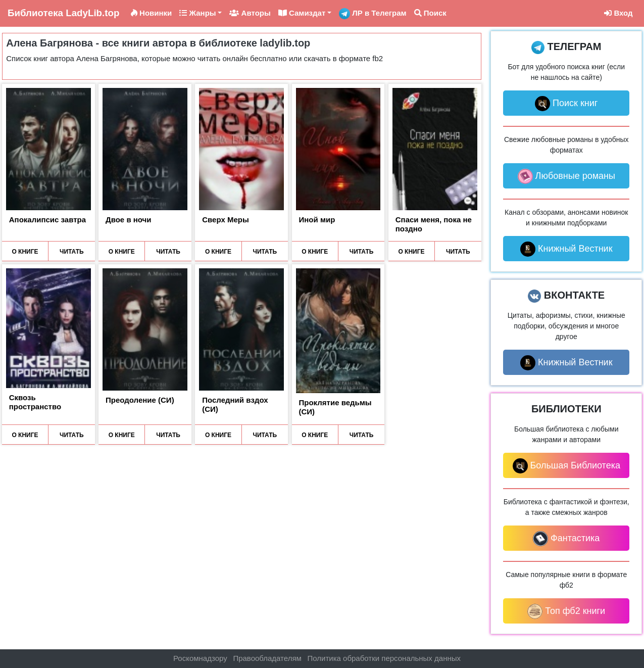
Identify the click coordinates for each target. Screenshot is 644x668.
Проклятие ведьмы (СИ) (335, 407)
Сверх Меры (225, 220)
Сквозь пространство (35, 402)
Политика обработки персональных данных (384, 658)
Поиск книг (566, 104)
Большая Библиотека (566, 466)
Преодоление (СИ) (140, 400)
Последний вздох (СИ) (235, 404)
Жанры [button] (197, 13)
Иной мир (317, 220)
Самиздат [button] (302, 13)
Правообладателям (267, 658)
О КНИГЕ (25, 252)
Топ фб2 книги (566, 611)
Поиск (430, 13)
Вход (618, 13)
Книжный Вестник (566, 249)
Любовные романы (566, 176)
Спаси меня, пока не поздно (434, 224)
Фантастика (566, 539)
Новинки (151, 13)
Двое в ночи (129, 220)
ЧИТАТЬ (72, 252)
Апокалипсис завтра (47, 220)
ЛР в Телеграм (373, 14)
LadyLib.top (63, 13)
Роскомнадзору (200, 658)
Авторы (250, 13)
